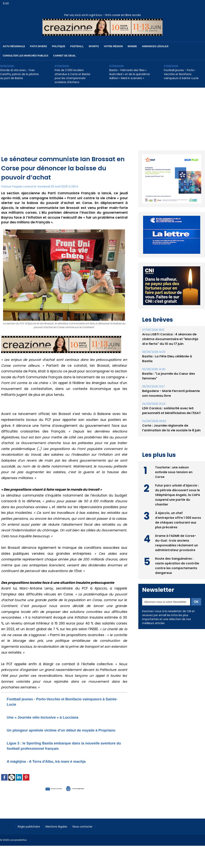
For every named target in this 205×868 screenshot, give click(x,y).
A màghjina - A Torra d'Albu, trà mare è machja (57, 766)
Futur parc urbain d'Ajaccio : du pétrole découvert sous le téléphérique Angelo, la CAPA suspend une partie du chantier (178, 494)
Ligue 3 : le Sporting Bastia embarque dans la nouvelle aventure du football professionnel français (64, 751)
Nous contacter (92, 831)
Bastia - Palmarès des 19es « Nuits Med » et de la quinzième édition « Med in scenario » (130, 74)
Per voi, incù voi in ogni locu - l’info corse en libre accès (102, 15)
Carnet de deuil (64, 56)
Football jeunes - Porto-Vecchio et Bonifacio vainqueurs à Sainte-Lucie (181, 74)
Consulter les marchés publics (26, 56)
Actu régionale (14, 46)
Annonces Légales (155, 46)
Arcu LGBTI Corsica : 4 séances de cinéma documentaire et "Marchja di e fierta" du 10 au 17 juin (171, 339)
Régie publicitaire (31, 831)
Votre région (113, 46)
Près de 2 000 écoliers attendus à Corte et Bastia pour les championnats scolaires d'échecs (72, 76)
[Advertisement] (103, 116)
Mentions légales (62, 831)
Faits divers (39, 46)
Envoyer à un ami (43, 793)
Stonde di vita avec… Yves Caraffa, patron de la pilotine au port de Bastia (19, 74)
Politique (58, 46)
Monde (132, 46)
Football (77, 46)
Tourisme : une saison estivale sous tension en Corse (174, 472)
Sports (94, 46)
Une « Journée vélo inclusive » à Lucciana (53, 717)
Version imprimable (84, 793)
